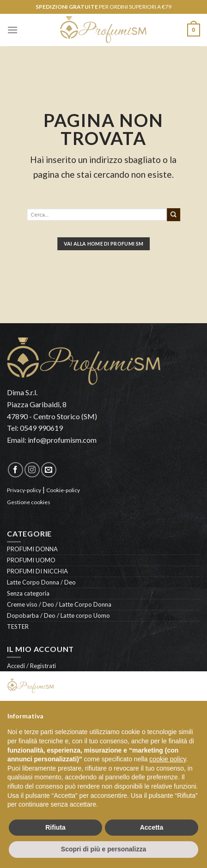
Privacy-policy (24, 490)
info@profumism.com (62, 440)
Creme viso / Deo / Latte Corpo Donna (59, 604)
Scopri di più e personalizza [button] (103, 849)
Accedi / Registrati (31, 666)
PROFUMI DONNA (32, 549)
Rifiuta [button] (55, 827)
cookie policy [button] (167, 759)
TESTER (18, 627)
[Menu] (12, 30)
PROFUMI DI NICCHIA (37, 571)
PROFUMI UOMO (31, 560)
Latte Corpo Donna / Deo (41, 582)
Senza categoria (28, 593)
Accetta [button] (152, 827)
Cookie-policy (63, 490)
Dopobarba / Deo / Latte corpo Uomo (58, 615)
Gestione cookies (29, 502)
